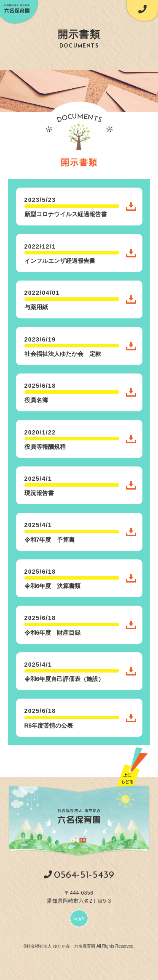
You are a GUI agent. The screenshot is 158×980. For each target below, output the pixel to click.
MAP (79, 919)
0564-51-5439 (84, 875)
